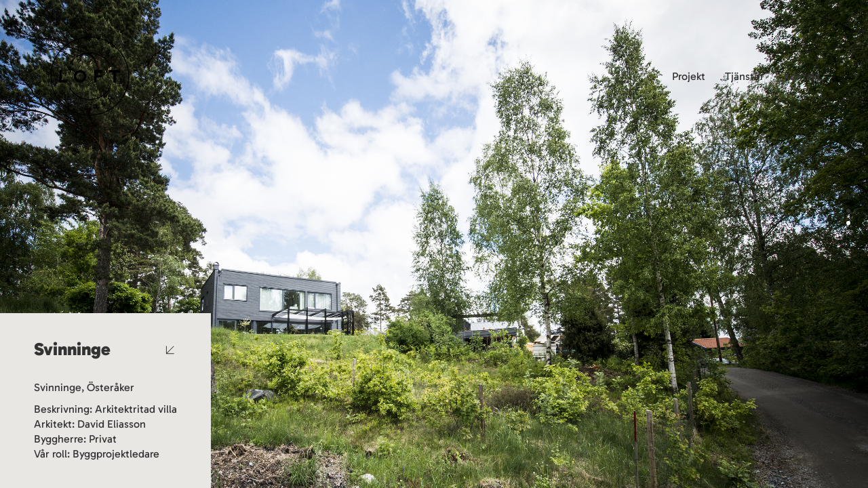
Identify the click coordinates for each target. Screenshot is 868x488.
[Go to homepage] (90, 76)
